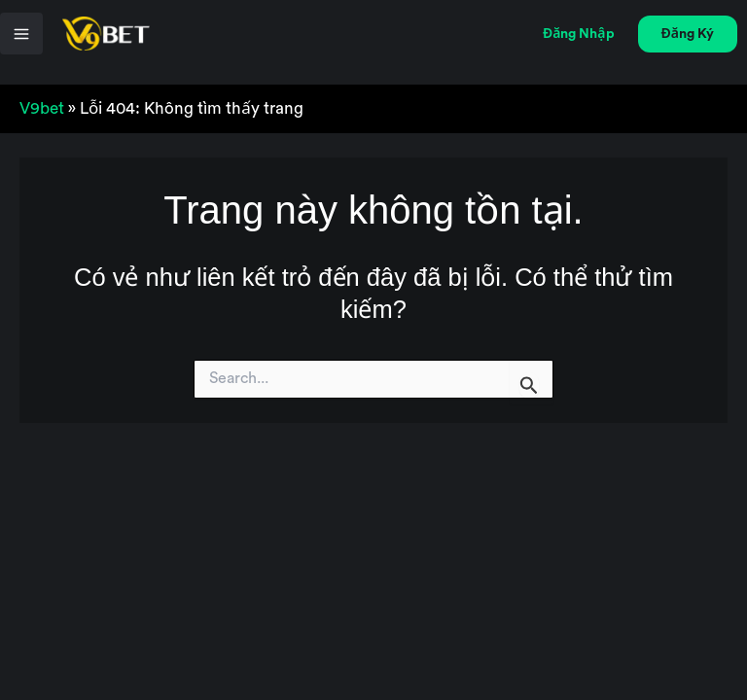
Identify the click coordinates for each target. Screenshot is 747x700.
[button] (579, 34)
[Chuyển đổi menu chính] (21, 34)
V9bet (42, 108)
